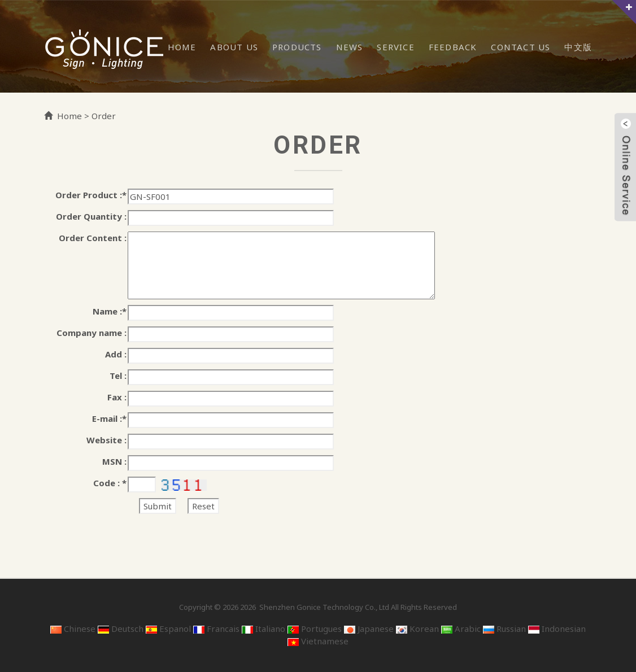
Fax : (117, 397)
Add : (116, 354)
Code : (110, 483)
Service (395, 47)
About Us (234, 47)
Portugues (315, 629)
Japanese (369, 629)
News (350, 47)
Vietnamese (318, 641)
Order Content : (93, 238)
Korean (417, 629)
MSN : (114, 461)
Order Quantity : (91, 216)
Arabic (461, 629)
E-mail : (109, 418)
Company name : (92, 333)
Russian (504, 629)
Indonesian (557, 629)
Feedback (453, 47)
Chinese (73, 629)
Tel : (118, 376)
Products (297, 47)
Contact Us (520, 47)
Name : (110, 311)
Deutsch (121, 629)
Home (182, 47)
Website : (106, 440)
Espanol (168, 629)
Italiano (263, 629)
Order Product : (91, 195)
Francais (216, 629)
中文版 (578, 47)
